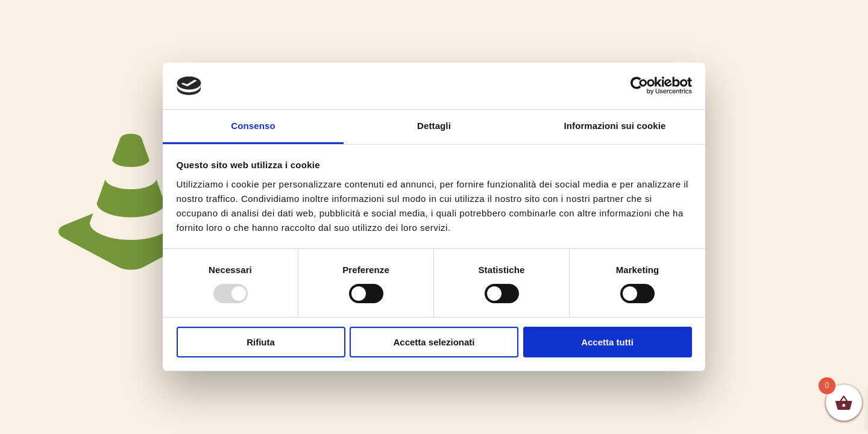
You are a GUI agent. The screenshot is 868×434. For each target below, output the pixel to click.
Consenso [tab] (253, 126)
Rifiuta (261, 342)
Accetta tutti (607, 342)
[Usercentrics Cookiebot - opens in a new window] (639, 86)
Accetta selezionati (434, 342)
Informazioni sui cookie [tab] (615, 126)
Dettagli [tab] (434, 126)
